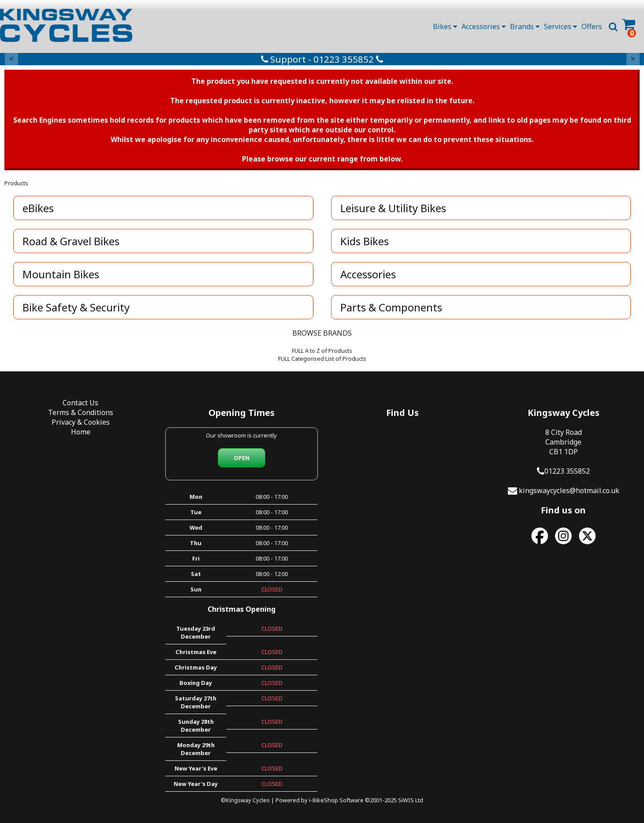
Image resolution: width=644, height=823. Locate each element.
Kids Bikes (365, 241)
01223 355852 (567, 471)
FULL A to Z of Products (322, 351)
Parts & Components (391, 307)
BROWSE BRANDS (322, 333)
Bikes (445, 26)
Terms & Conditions (81, 412)
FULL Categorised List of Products (322, 359)
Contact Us (80, 403)
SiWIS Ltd (411, 800)
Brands (525, 26)
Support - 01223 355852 (322, 59)
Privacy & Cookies (81, 422)
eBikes (38, 208)
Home (81, 432)
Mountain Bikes (61, 274)
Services (560, 26)
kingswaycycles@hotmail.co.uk (569, 490)
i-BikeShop (324, 800)
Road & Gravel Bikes (71, 241)
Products (16, 183)
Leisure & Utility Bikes (393, 208)
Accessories (484, 26)
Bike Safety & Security (76, 307)
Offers (592, 26)
